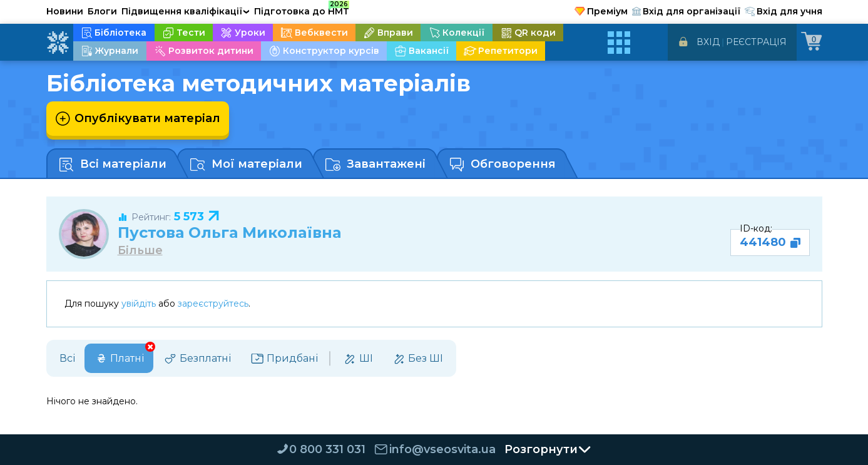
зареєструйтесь (213, 304)
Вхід (708, 42)
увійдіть (139, 304)
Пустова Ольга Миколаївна (229, 232)
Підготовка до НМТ (302, 9)
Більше (140, 251)
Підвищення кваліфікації (186, 11)
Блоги (102, 11)
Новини (65, 11)
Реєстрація (756, 42)
